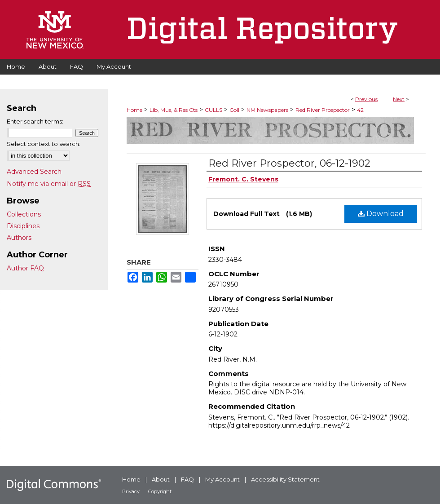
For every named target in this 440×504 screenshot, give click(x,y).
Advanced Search (34, 172)
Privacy (131, 491)
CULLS (213, 110)
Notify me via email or (49, 184)
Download (381, 214)
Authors (19, 238)
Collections (24, 214)
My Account (222, 479)
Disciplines (23, 226)
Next (399, 99)
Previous (366, 99)
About (161, 479)
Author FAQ (25, 268)
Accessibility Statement (285, 479)
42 (360, 110)
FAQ (187, 479)
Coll (234, 110)
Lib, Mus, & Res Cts (174, 110)
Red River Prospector (323, 110)
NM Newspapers (267, 110)
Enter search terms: (35, 121)
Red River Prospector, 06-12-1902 (289, 163)
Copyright (160, 491)
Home (134, 110)
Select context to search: (44, 144)
